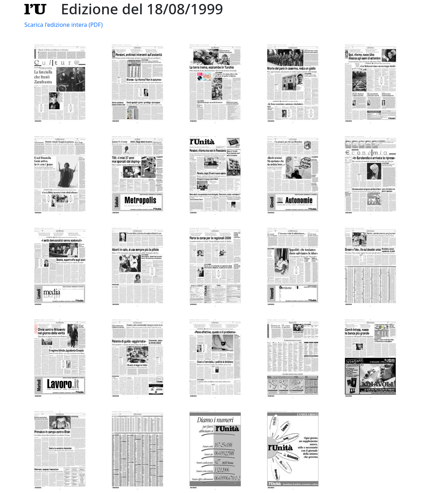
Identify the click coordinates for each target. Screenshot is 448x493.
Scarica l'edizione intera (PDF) (64, 25)
